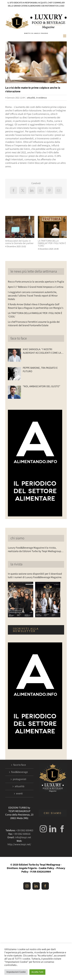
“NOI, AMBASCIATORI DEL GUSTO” (41, 387)
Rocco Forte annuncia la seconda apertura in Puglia (36, 282)
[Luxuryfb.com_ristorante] (36, 62)
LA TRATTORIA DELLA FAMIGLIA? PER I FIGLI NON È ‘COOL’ (52, 243)
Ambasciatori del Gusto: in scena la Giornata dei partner (19, 242)
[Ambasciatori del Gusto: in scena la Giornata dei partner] (20, 218)
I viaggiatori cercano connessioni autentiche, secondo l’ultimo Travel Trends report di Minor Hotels (33, 296)
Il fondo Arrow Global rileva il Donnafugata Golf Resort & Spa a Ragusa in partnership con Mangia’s (36, 306)
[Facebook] (62, 829)
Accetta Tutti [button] (37, 972)
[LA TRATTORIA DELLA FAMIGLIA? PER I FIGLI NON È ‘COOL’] (52, 218)
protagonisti (20, 779)
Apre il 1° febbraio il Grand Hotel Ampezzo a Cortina (36, 287)
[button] (8, 233)
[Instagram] (43, 829)
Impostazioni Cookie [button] (16, 972)
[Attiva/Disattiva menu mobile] (65, 36)
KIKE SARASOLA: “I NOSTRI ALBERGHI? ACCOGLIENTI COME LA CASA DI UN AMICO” (42, 351)
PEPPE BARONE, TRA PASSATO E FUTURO (40, 370)
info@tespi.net (23, 837)
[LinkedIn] (53, 829)
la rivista (16, 564)
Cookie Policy (46, 868)
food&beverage (19, 772)
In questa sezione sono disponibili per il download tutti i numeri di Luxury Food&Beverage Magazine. (35, 576)
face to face (19, 338)
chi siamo (17, 538)
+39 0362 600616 (22, 834)
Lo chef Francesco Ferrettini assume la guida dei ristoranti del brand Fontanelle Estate (34, 324)
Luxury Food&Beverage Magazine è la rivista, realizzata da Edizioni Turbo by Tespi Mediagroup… (36, 550)
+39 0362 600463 (25, 830)
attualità (31, 98)
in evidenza (41, 98)
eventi (19, 794)
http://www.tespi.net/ (19, 844)
